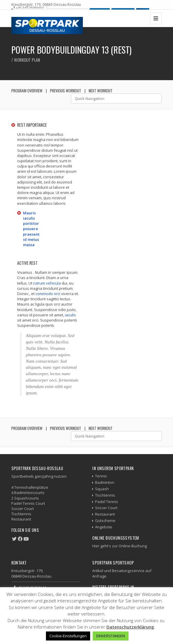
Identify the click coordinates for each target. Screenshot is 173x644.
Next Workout (101, 91)
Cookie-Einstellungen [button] (68, 636)
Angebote (104, 527)
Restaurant (105, 514)
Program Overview (27, 91)
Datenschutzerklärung (130, 627)
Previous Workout (66, 91)
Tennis (101, 476)
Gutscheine (105, 521)
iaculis (70, 315)
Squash (102, 489)
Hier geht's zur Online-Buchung (120, 546)
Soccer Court (106, 508)
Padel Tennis (107, 502)
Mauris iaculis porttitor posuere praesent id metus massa (31, 229)
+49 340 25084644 (30, 8)
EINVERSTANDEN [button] (111, 636)
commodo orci (48, 294)
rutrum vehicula (47, 283)
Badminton (105, 482)
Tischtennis (105, 495)
